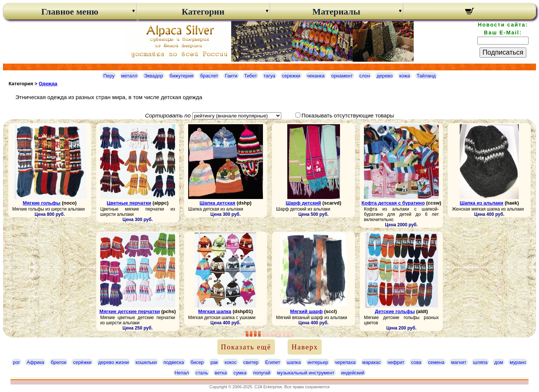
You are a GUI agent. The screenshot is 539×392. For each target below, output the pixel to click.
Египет (273, 362)
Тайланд (426, 76)
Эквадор (153, 76)
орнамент (342, 76)
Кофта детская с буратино (393, 203)
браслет (209, 76)
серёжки (82, 362)
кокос (230, 362)
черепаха (345, 362)
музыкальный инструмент (306, 373)
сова (416, 362)
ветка (221, 373)
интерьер (318, 362)
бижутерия (182, 76)
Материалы (336, 12)
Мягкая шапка (215, 311)
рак (214, 362)
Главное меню (70, 12)
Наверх (305, 347)
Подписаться (503, 52)
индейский (353, 373)
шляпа (480, 362)
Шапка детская (218, 203)
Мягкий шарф (307, 311)
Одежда (48, 84)
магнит (459, 362)
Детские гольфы (395, 311)
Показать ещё (246, 347)
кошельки (146, 362)
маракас (372, 362)
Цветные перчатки (129, 203)
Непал (182, 373)
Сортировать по (168, 115)
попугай (262, 373)
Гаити (231, 76)
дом (498, 362)
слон (365, 76)
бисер (197, 362)
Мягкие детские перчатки (130, 311)
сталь (202, 373)
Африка (35, 362)
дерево (385, 76)
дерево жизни (113, 362)
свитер (251, 362)
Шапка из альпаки (482, 203)
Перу (109, 76)
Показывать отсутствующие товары (348, 115)
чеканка (316, 76)
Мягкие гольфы (42, 203)
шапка (294, 362)
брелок (59, 362)
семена (436, 362)
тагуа (269, 76)
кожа (405, 76)
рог (17, 362)
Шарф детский (303, 203)
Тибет (251, 76)
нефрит (396, 362)
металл (129, 76)
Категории (203, 12)
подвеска (174, 362)
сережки (291, 76)
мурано (518, 362)
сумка (240, 373)
